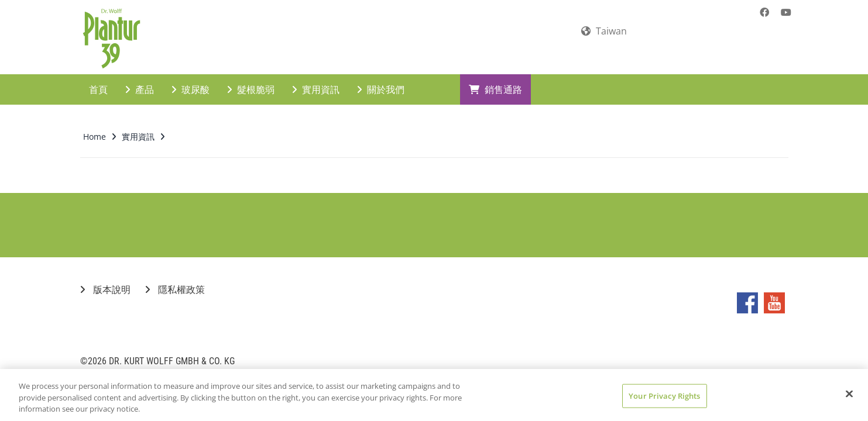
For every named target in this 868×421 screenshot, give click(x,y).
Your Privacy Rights (664, 395)
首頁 (98, 80)
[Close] (849, 394)
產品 (140, 80)
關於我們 (381, 80)
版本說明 (105, 280)
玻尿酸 (191, 80)
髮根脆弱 (251, 80)
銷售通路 (495, 80)
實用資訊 (316, 80)
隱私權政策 (175, 280)
